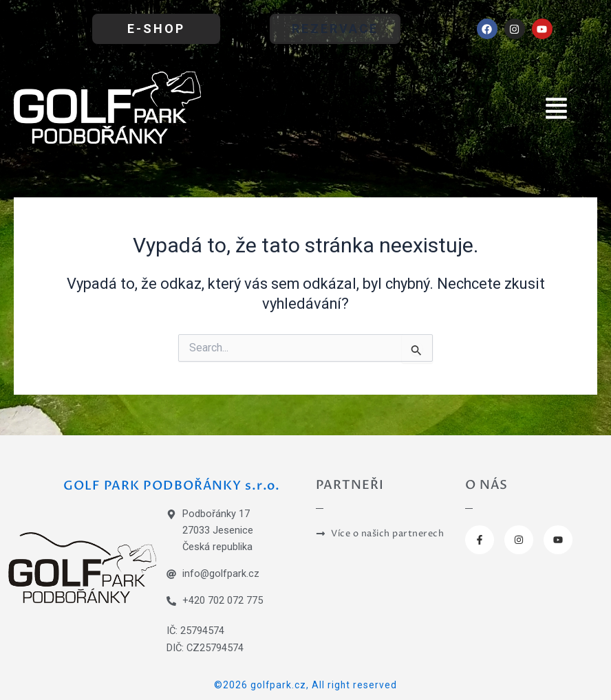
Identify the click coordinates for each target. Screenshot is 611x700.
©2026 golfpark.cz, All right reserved (305, 685)
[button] (557, 107)
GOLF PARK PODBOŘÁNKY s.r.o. (172, 486)
